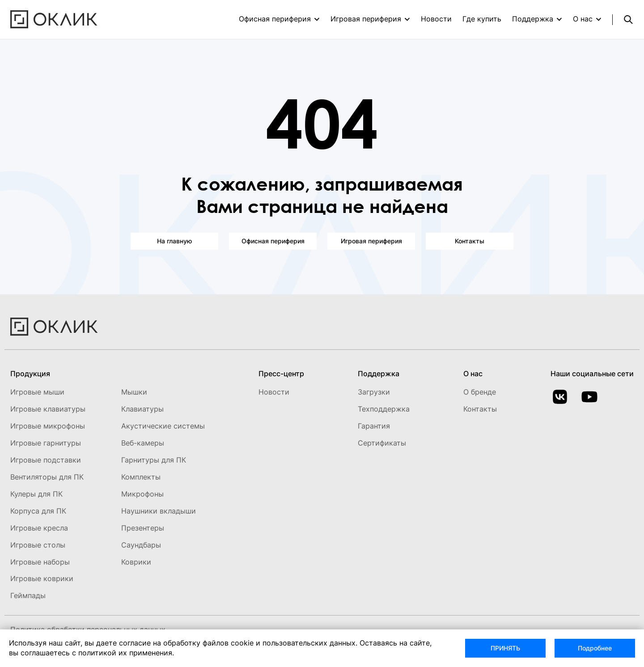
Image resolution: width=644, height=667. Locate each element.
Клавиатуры (142, 409)
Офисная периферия (275, 19)
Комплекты (141, 477)
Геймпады (28, 595)
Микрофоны (142, 494)
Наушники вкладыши (159, 511)
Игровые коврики (42, 578)
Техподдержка (384, 409)
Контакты (470, 241)
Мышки (134, 392)
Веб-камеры (143, 443)
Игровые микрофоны (48, 426)
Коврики (136, 562)
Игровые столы (38, 545)
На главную (174, 241)
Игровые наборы (40, 562)
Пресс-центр (281, 374)
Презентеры (143, 528)
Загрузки (374, 392)
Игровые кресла (39, 528)
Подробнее (595, 648)
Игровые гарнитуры (46, 443)
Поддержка (533, 19)
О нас (583, 19)
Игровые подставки (46, 460)
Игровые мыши (37, 392)
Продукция (30, 374)
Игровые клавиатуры (48, 409)
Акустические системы (163, 426)
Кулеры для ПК (36, 494)
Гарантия (374, 426)
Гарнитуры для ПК (154, 460)
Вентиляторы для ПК (47, 477)
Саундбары (141, 545)
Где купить (482, 19)
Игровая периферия (366, 19)
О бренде (480, 392)
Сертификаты (382, 443)
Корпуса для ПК (38, 511)
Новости (436, 19)
